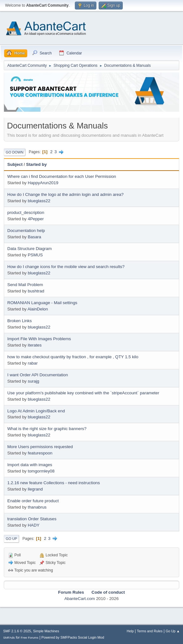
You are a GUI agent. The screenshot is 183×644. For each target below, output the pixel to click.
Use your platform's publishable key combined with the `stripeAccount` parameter (83, 393)
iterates (35, 345)
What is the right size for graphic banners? (47, 429)
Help (130, 631)
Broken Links (20, 321)
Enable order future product (33, 501)
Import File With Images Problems (39, 339)
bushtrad (36, 291)
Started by (36, 164)
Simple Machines (46, 631)
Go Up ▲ (173, 631)
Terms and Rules (150, 631)
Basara (34, 237)
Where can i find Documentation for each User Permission (62, 176)
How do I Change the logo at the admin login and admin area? (65, 194)
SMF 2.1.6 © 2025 (17, 631)
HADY (33, 525)
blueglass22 (39, 201)
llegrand (35, 489)
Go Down (15, 152)
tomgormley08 (41, 471)
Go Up (11, 539)
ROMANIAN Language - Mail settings (42, 303)
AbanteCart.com (80, 599)
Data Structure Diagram (29, 249)
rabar (33, 363)
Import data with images (30, 465)
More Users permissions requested (40, 447)
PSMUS (35, 255)
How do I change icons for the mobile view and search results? (66, 267)
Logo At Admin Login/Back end (36, 411)
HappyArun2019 (43, 183)
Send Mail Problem (25, 285)
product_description (26, 213)
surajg (33, 381)
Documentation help (26, 231)
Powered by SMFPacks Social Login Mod (73, 637)
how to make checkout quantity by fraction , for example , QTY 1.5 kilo (73, 357)
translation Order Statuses (32, 519)
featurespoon (40, 453)
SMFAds (9, 638)
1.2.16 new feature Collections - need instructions (54, 483)
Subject (15, 164)
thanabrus (37, 507)
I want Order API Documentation (38, 375)
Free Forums (29, 638)
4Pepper (36, 219)
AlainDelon (38, 309)
